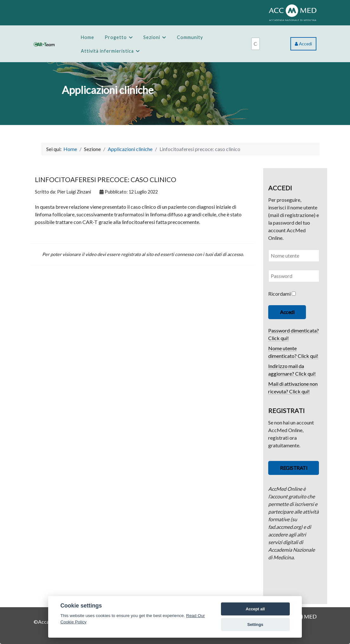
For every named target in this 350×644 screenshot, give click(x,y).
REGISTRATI (294, 468)
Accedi (303, 44)
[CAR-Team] (44, 44)
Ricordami (279, 294)
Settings (255, 624)
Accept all (255, 609)
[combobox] (256, 44)
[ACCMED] (293, 12)
